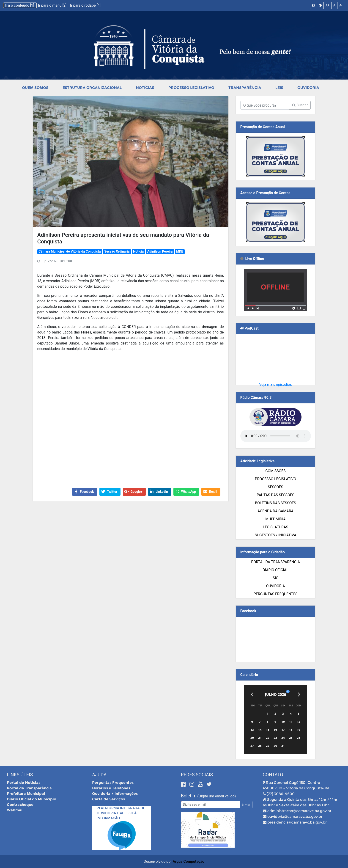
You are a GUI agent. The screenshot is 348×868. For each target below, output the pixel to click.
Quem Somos (35, 88)
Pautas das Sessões (276, 495)
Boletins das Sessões (275, 503)
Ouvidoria (308, 88)
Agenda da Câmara (275, 511)
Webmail (15, 810)
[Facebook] (184, 784)
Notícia (138, 252)
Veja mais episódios (275, 384)
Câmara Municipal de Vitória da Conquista (70, 252)
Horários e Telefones (111, 788)
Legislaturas (275, 527)
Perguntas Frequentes (276, 594)
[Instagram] (193, 784)
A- (341, 5)
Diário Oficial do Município (32, 799)
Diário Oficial (275, 570)
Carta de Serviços (108, 799)
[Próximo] (299, 694)
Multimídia (275, 519)
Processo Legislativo (191, 88)
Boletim (189, 796)
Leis (279, 88)
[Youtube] (201, 784)
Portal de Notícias (24, 783)
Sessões (275, 487)
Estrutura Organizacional (92, 88)
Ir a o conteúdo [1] (20, 5)
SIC (275, 578)
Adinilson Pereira (160, 252)
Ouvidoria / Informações (115, 794)
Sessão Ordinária (117, 252)
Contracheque (20, 805)
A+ (327, 5)
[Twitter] (209, 784)
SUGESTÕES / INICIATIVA (275, 535)
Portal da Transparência (275, 562)
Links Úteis (20, 775)
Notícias (145, 88)
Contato (273, 775)
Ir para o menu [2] (53, 5)
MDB (180, 252)
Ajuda (99, 775)
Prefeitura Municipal (26, 794)
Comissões (275, 471)
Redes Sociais (197, 775)
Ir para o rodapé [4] (85, 5)
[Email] (210, 805)
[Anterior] (252, 694)
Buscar (300, 105)
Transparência (245, 88)
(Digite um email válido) (216, 796)
